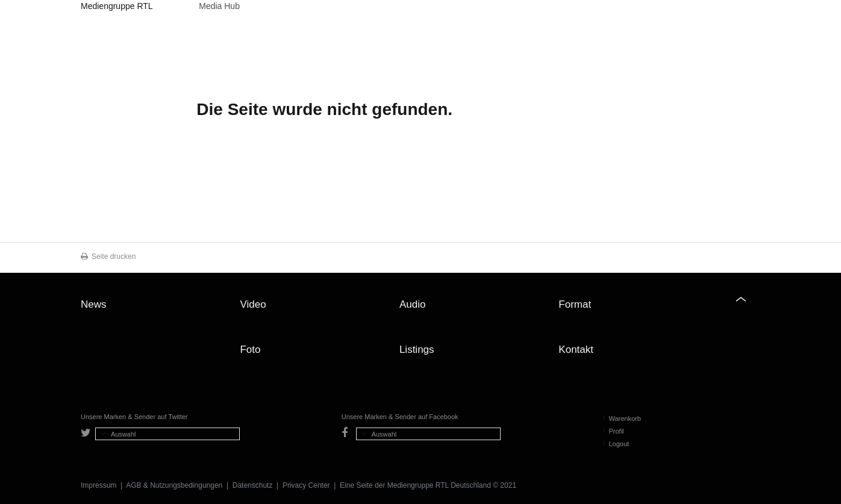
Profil (613, 431)
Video (253, 304)
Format (575, 304)
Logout (616, 444)
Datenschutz (253, 485)
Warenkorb (622, 418)
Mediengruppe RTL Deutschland (117, 8)
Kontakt (576, 350)
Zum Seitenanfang (748, 309)
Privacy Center (306, 485)
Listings (417, 350)
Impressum (98, 485)
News (94, 304)
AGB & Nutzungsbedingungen (174, 485)
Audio (412, 304)
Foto (250, 350)
